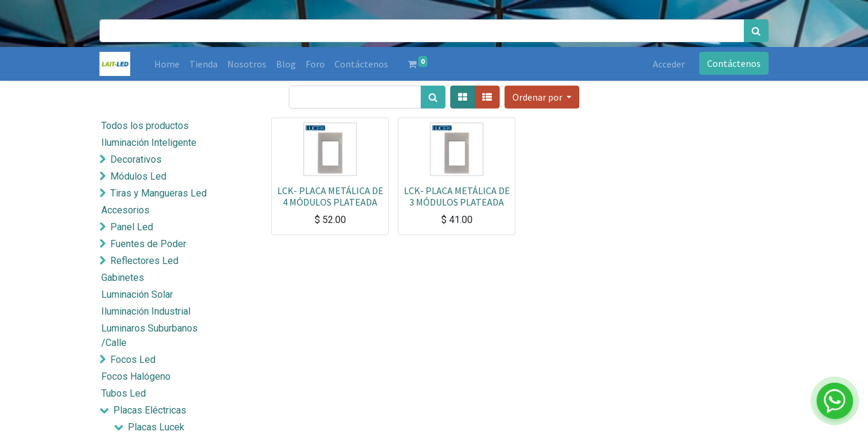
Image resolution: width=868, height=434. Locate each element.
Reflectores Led (144, 261)
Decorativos (136, 159)
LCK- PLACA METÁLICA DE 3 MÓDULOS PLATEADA (457, 196)
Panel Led (132, 227)
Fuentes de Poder (148, 244)
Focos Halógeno (136, 376)
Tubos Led (124, 393)
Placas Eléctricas (150, 410)
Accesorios (125, 210)
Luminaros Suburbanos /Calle (149, 335)
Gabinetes (123, 278)
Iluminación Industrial (146, 311)
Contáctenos (734, 63)
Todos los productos (145, 126)
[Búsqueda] (756, 31)
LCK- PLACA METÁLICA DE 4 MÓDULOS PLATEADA (330, 196)
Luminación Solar (137, 294)
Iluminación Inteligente (149, 143)
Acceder (669, 64)
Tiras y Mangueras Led (159, 193)
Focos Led (133, 360)
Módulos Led (138, 176)
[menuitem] (167, 64)
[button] (542, 97)
